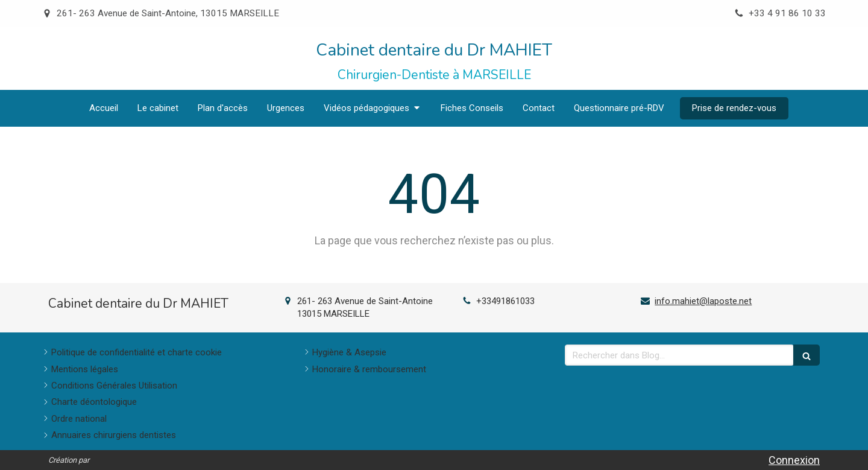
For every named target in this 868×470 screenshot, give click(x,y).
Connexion (794, 460)
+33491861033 (505, 301)
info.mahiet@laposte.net (703, 301)
